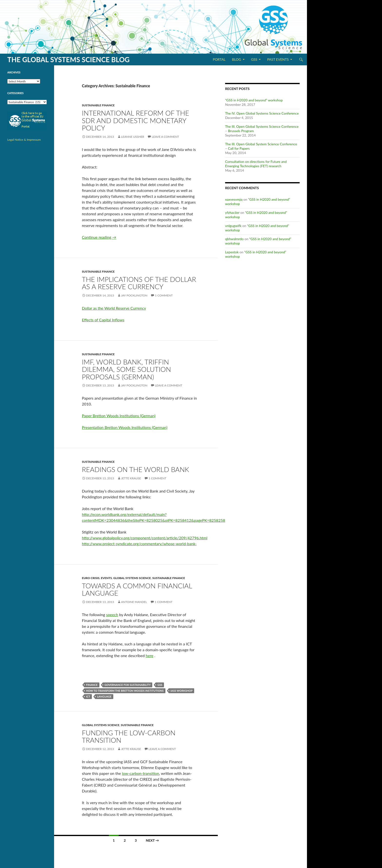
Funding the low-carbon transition (129, 736)
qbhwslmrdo (234, 239)
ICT (88, 696)
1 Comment (164, 295)
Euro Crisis (91, 578)
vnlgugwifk (233, 226)
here (149, 656)
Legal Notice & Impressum (24, 140)
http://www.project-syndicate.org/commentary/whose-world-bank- (139, 544)
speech (112, 615)
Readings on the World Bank (135, 469)
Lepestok (232, 252)
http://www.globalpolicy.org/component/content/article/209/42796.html (145, 538)
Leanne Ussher (133, 137)
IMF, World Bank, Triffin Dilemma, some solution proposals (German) (126, 369)
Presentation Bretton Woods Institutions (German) (125, 427)
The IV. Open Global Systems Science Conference (262, 113)
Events (106, 578)
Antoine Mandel (134, 602)
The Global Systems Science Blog (68, 59)
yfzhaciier (232, 212)
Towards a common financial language (137, 589)
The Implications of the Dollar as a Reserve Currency (139, 283)
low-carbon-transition (141, 773)
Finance (92, 685)
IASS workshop (182, 691)
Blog (236, 59)
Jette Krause (131, 478)
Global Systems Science (132, 578)
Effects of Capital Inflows (103, 320)
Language (104, 696)
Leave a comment (165, 137)
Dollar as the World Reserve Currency (114, 308)
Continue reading (99, 237)
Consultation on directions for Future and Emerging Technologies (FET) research (256, 164)
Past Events (278, 59)
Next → (152, 840)
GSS (254, 59)
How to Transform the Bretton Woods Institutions (125, 691)
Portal (219, 59)
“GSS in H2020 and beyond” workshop (254, 100)
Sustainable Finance (98, 105)
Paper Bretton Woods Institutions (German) (119, 416)
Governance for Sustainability (128, 685)
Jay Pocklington (134, 295)
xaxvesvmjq (234, 199)
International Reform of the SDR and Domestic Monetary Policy (135, 120)
